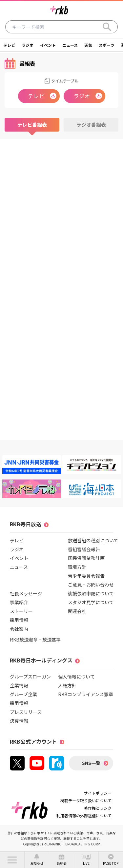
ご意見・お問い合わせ (91, 585)
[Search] (107, 27)
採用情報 (19, 620)
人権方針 (67, 685)
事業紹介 (19, 602)
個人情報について (76, 677)
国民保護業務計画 (86, 558)
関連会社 (77, 611)
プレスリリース (26, 712)
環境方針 (77, 567)
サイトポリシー (98, 793)
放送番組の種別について (93, 540)
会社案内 (19, 629)
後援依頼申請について (91, 593)
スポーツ (107, 45)
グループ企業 (23, 694)
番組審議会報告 (84, 549)
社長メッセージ (26, 593)
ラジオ (28, 45)
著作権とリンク (98, 808)
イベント (48, 45)
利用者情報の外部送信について (84, 815)
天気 (88, 45)
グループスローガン (30, 677)
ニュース (70, 45)
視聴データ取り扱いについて (86, 800)
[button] (12, 860)
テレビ (9, 45)
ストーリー (21, 611)
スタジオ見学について (91, 602)
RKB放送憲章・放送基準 (35, 640)
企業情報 (19, 685)
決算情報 (19, 721)
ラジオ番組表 (91, 125)
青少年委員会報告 (86, 576)
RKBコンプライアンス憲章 (86, 694)
